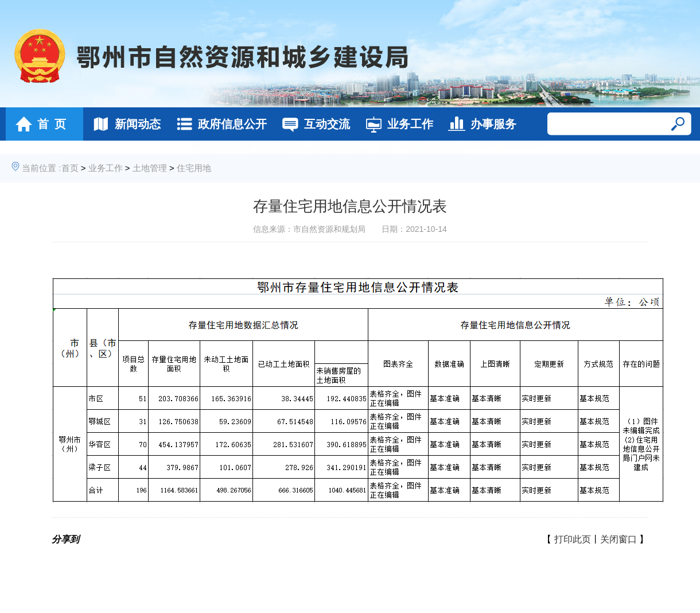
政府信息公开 (218, 124)
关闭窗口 (619, 539)
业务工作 (396, 124)
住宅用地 (194, 168)
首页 (70, 168)
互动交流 (313, 124)
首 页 (38, 124)
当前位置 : (41, 168)
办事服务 (479, 124)
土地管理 (150, 168)
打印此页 (573, 539)
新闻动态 (124, 124)
